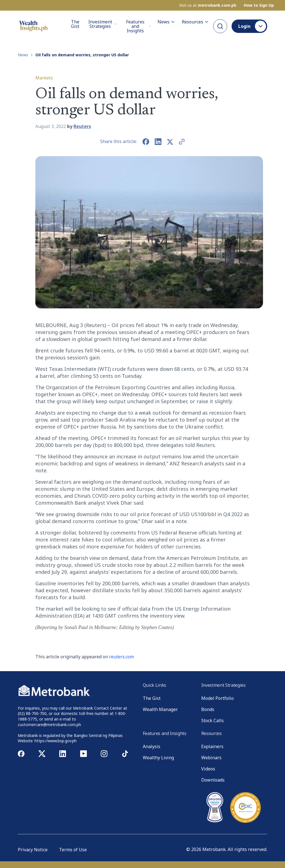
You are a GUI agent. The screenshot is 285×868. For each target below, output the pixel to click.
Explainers (212, 746)
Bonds (208, 709)
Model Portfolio (218, 698)
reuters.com (121, 657)
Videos (208, 769)
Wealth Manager (160, 709)
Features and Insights (138, 26)
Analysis (152, 746)
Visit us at (208, 5)
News (166, 22)
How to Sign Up (259, 5)
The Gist (75, 24)
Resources (195, 22)
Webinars (211, 758)
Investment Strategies (102, 24)
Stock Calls (212, 720)
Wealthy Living (158, 758)
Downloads (213, 780)
